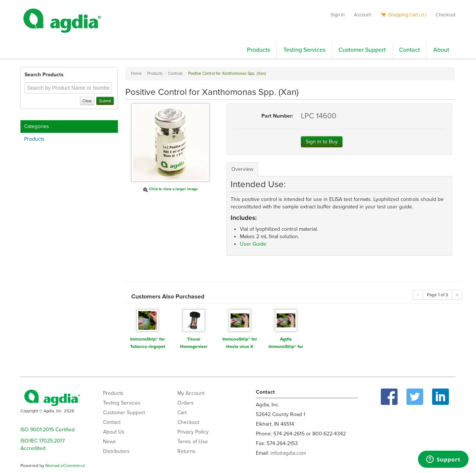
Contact (409, 50)
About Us (114, 432)
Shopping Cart (403, 15)
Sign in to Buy (322, 142)
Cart (182, 413)
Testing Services (304, 50)
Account (363, 15)
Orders (186, 403)
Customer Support (362, 50)
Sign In (338, 15)
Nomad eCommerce (65, 466)
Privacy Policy (193, 432)
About (441, 50)
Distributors (116, 451)
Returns (186, 451)
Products (258, 50)
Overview (242, 169)
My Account (191, 393)
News (110, 442)
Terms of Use (193, 442)
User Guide (253, 244)
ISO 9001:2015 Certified (48, 430)
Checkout (446, 15)
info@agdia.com (288, 453)
